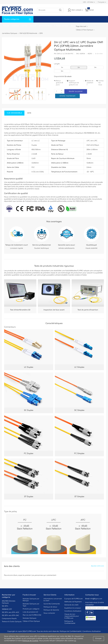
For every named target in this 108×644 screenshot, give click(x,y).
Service (25, 26)
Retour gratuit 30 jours (60, 83)
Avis (29, 113)
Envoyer (99, 639)
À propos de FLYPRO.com (74, 599)
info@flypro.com (96, 599)
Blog (73, 26)
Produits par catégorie (31, 609)
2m (79, 67)
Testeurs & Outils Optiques (12, 622)
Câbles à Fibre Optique (31, 621)
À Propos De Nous (61, 26)
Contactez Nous (45, 26)
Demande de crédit (71, 605)
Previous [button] (7, 95)
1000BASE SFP (7, 609)
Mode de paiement (90, 83)
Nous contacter (49, 613)
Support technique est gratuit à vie (74, 83)
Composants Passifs (9, 619)
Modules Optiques (30, 618)
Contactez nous (101, 83)
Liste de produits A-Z (30, 612)
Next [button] (48, 95)
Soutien (33, 26)
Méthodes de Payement (73, 602)
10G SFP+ (5, 606)
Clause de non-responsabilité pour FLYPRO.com (72, 616)
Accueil (6, 26)
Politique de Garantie (51, 610)
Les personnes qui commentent (44, 575)
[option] (15, 94)
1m (62, 67)
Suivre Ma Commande (52, 604)
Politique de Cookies (30, 641)
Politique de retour (50, 607)
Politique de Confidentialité (70, 631)
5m (62, 71)
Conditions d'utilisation (73, 611)
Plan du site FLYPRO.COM (32, 615)
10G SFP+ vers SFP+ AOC (11, 612)
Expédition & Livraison (73, 608)
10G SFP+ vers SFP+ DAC (11, 615)
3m (95, 67)
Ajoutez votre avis (98, 566)
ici (75, 641)
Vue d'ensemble (14, 113)
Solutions (15, 26)
